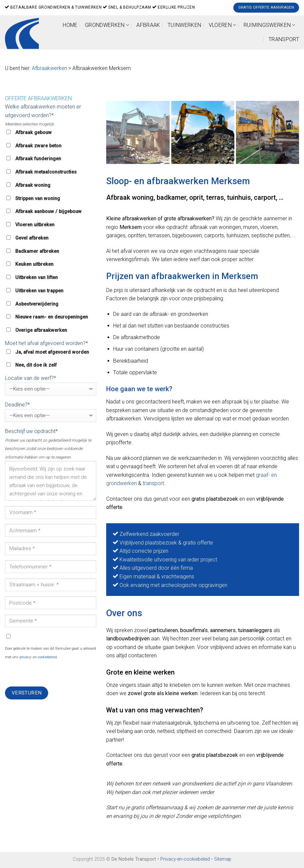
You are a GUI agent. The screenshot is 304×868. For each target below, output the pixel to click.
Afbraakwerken (49, 68)
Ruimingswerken (269, 25)
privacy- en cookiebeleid (38, 657)
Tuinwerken (184, 25)
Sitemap (223, 859)
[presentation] (55, 674)
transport (153, 483)
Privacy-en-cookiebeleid (185, 859)
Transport (284, 39)
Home (70, 25)
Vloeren (223, 25)
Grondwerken (107, 25)
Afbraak (148, 25)
